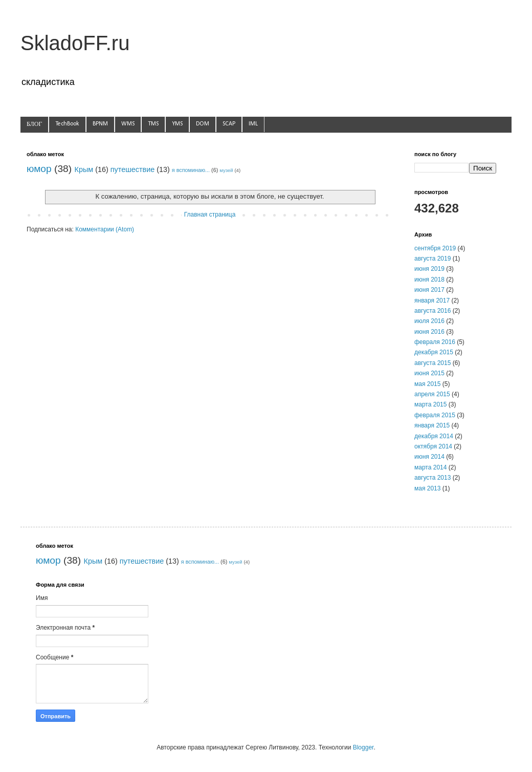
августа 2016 (433, 311)
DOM (203, 124)
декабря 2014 (434, 436)
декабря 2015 (434, 352)
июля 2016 (429, 321)
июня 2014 (429, 457)
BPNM (100, 124)
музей (226, 170)
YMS (177, 124)
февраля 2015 (435, 415)
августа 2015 (433, 363)
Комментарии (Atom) (105, 229)
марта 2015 (430, 404)
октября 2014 (433, 446)
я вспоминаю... (191, 170)
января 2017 (432, 301)
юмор (39, 169)
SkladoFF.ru (75, 43)
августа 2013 (433, 478)
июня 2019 (429, 269)
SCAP (229, 124)
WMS (128, 124)
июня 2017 (429, 290)
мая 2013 (427, 488)
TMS (153, 124)
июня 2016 (429, 332)
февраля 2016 (435, 342)
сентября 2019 (435, 248)
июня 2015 (429, 373)
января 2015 (432, 425)
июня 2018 (429, 280)
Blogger (363, 747)
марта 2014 (430, 467)
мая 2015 (427, 384)
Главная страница (210, 215)
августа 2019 (433, 259)
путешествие (132, 169)
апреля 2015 (432, 394)
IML (253, 124)
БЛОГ (34, 124)
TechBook (67, 124)
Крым (84, 169)
